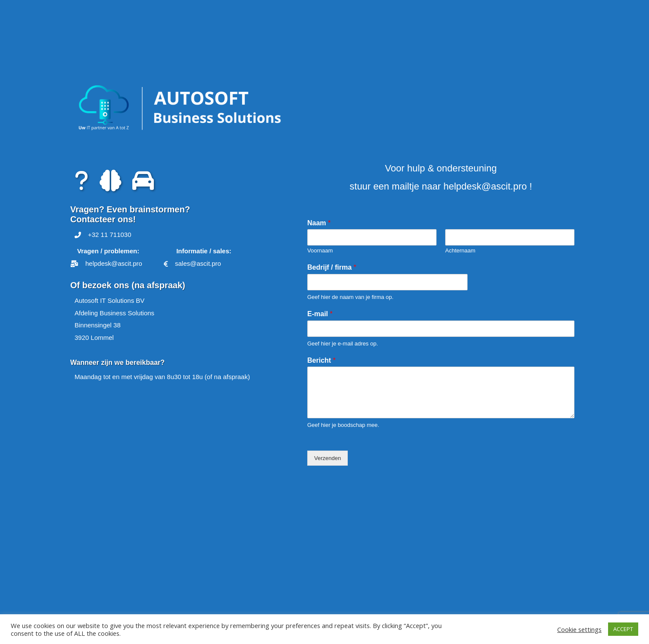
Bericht (321, 360)
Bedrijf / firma (332, 267)
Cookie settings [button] (579, 629)
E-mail (320, 314)
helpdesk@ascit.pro (485, 186)
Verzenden (328, 458)
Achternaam (460, 250)
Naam (319, 223)
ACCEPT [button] (623, 629)
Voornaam (320, 250)
